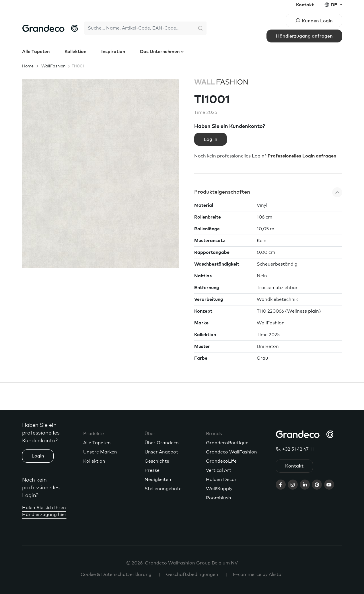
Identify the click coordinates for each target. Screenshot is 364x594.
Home (28, 66)
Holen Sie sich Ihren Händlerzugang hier (44, 511)
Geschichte (157, 461)
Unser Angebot (161, 452)
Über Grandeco (162, 443)
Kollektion (75, 52)
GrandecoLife (221, 461)
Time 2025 (206, 112)
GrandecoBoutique (227, 443)
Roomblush (219, 498)
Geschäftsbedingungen (192, 574)
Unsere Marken (100, 452)
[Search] (140, 28)
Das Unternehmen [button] (160, 52)
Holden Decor (221, 480)
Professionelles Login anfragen (302, 156)
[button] (268, 192)
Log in (211, 139)
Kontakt (305, 5)
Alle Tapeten (36, 52)
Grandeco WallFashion (231, 452)
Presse (152, 470)
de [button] (335, 5)
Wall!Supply (219, 489)
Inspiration (113, 52)
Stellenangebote (163, 489)
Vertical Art (219, 470)
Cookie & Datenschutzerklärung (116, 574)
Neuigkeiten (158, 480)
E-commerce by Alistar (258, 574)
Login (38, 456)
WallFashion (53, 66)
